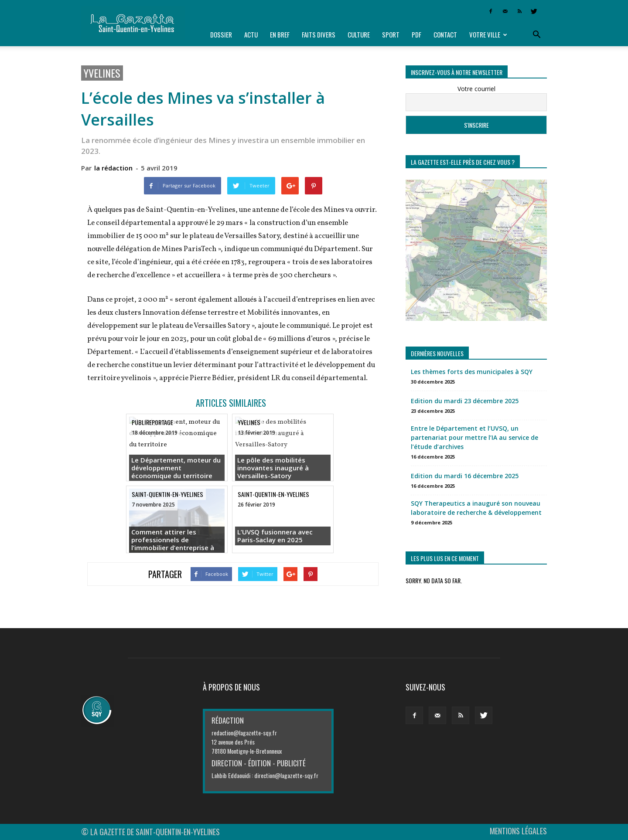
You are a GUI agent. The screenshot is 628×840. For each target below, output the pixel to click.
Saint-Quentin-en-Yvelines (167, 494)
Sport (391, 34)
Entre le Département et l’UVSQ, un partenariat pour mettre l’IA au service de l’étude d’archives (474, 437)
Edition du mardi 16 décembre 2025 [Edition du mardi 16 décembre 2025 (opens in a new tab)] (465, 476)
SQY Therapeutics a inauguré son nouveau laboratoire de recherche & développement (476, 508)
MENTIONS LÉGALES (518, 831)
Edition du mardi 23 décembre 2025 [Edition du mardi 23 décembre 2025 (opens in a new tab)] (465, 401)
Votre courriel (476, 89)
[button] (536, 35)
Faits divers (319, 34)
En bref (280, 34)
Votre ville (488, 34)
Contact (445, 34)
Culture (359, 34)
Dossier (221, 34)
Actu (251, 34)
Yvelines (102, 73)
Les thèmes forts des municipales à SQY (472, 372)
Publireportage (152, 422)
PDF (416, 34)
